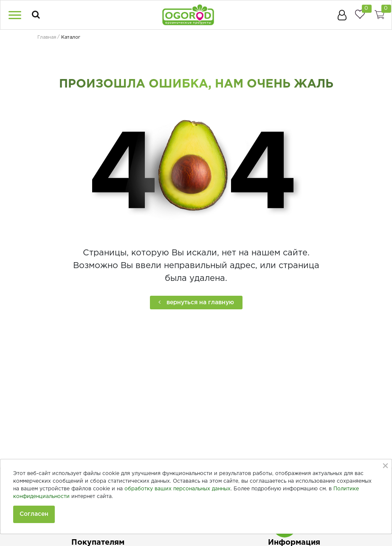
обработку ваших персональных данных (178, 489)
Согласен (34, 514)
